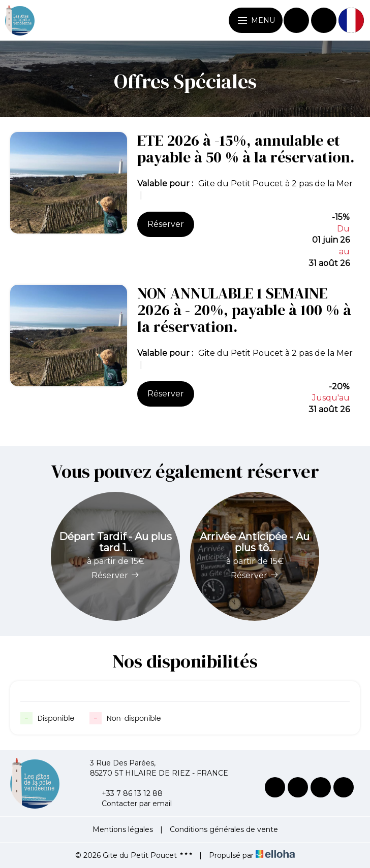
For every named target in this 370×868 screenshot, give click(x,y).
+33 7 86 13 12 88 (126, 793)
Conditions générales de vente (224, 829)
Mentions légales (123, 829)
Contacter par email (131, 804)
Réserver (166, 224)
